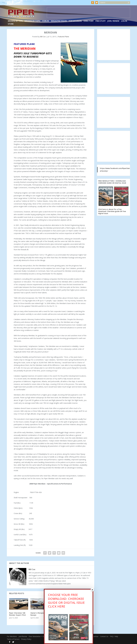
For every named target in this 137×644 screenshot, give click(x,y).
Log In (124, 21)
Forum (46, 21)
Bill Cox (43, 36)
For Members (75, 21)
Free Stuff (100, 21)
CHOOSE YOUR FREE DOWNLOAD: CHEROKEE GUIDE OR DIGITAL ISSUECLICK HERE (66, 602)
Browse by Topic (32, 21)
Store (11, 24)
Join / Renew (113, 21)
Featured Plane (63, 36)
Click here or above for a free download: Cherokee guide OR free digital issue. (112, 211)
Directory (89, 21)
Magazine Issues (59, 21)
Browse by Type (15, 21)
